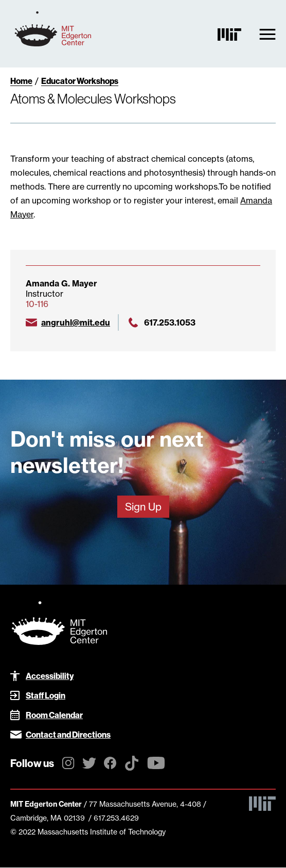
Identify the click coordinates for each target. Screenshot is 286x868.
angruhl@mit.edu (76, 322)
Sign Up (143, 507)
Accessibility (50, 676)
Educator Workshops (80, 81)
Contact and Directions (68, 735)
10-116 (37, 304)
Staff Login (46, 695)
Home (21, 81)
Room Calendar (54, 715)
